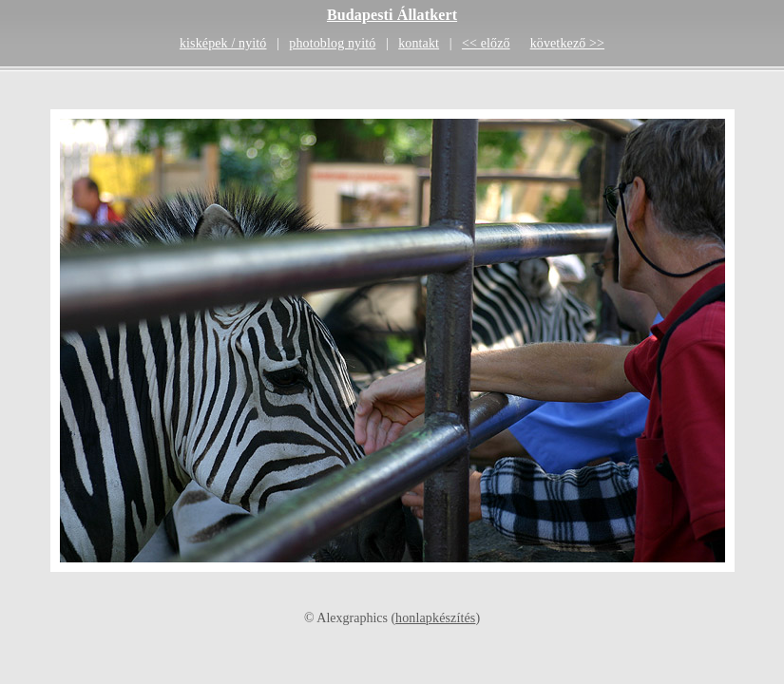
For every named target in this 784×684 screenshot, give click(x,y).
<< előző (486, 43)
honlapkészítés (435, 618)
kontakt (419, 43)
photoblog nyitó (332, 43)
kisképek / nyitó (223, 43)
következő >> (567, 43)
